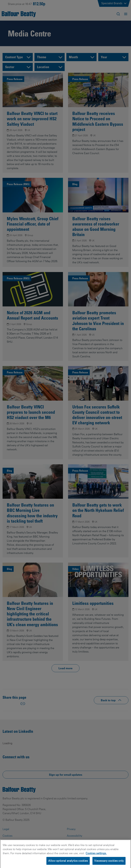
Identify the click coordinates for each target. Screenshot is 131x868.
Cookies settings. (96, 857)
